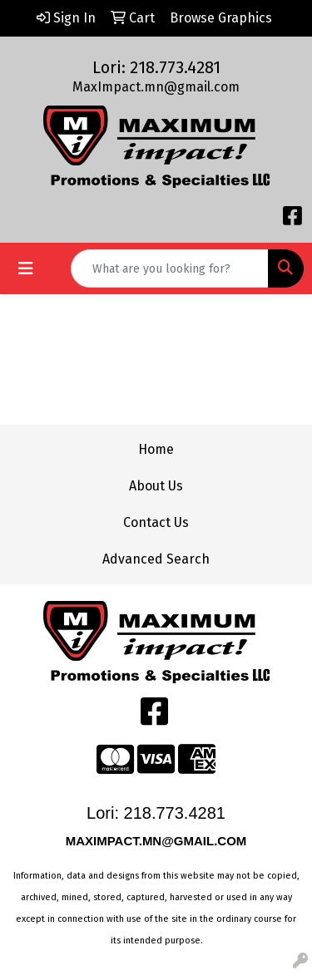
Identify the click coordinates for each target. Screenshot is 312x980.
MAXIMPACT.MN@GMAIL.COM (158, 841)
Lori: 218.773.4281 (156, 67)
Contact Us (156, 522)
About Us (156, 486)
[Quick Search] (170, 268)
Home (156, 449)
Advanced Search (156, 559)
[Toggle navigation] (26, 268)
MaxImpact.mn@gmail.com (156, 87)
